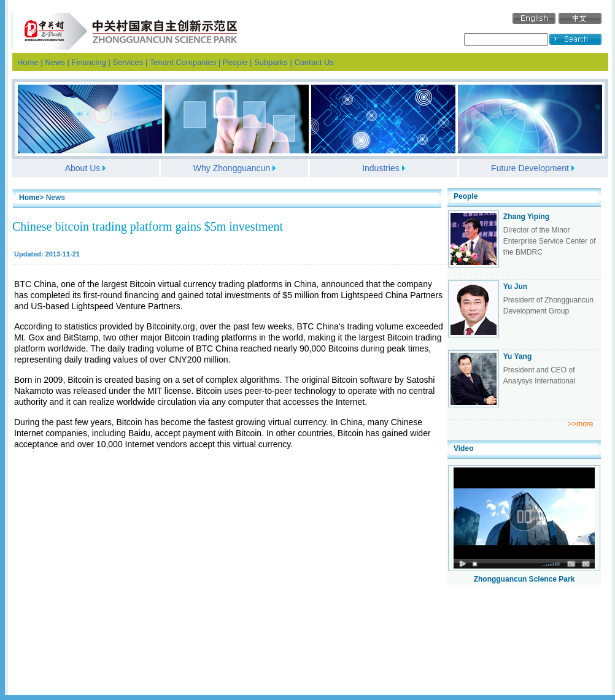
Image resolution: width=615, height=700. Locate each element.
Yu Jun (515, 287)
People (235, 62)
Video (463, 448)
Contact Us (314, 62)
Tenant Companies (183, 62)
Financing (88, 62)
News (55, 62)
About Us (83, 168)
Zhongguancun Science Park (524, 579)
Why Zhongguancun (232, 168)
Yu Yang (517, 356)
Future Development (530, 168)
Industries (381, 168)
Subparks (271, 62)
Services (128, 62)
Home (28, 62)
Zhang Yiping (526, 217)
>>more (580, 424)
